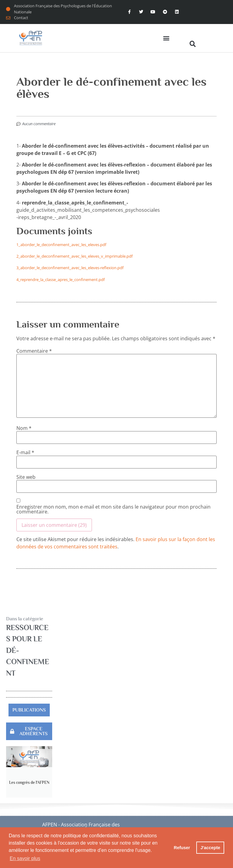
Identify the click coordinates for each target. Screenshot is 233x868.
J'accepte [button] (210, 848)
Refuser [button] (182, 848)
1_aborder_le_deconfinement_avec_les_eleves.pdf (61, 245)
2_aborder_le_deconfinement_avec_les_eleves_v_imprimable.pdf (74, 256)
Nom (24, 428)
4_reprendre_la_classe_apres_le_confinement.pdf (61, 280)
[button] (166, 38)
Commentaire (34, 351)
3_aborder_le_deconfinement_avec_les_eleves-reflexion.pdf (70, 268)
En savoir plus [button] (25, 858)
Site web (26, 477)
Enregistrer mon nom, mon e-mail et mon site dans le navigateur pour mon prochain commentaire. (113, 509)
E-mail (25, 452)
